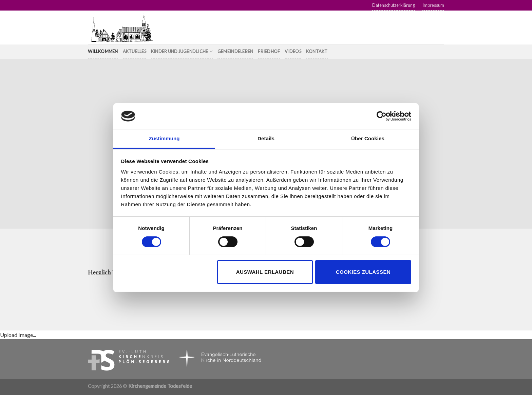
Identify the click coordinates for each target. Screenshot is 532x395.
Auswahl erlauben (265, 272)
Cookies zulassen (363, 272)
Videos (293, 51)
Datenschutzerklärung (394, 5)
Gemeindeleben (235, 51)
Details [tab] (266, 138)
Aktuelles (135, 51)
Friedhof (269, 51)
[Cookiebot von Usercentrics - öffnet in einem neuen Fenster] (382, 116)
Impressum (433, 5)
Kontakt (317, 51)
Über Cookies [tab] (368, 138)
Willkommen (103, 51)
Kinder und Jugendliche (182, 51)
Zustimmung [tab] (164, 138)
